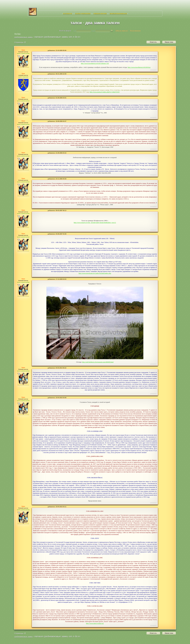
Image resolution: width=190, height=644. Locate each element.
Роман (23, 73)
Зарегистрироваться (118, 13)
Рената (23, 50)
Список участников (83, 13)
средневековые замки (23, 37)
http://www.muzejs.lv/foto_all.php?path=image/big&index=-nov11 (95, 223)
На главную (68, 13)
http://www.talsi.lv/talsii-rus (95, 623)
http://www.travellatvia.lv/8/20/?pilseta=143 (95, 63)
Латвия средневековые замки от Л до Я (57, 37)
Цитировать (153, 70)
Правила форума (100, 13)
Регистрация (135, 31)
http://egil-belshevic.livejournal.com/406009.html (98, 362)
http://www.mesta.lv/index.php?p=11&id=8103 (105, 92)
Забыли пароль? (122, 31)
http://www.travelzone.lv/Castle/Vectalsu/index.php (95, 273)
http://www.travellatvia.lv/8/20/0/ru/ (139, 67)
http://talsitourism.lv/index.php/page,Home (95, 392)
